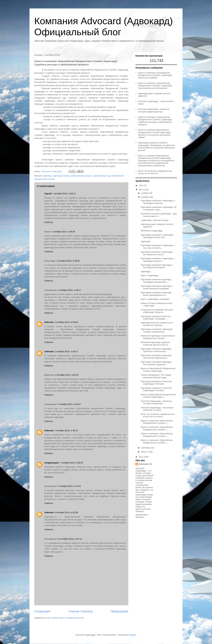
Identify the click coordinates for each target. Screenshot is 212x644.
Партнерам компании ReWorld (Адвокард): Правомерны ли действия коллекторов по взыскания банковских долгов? (156, 146)
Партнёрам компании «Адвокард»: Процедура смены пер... (157, 236)
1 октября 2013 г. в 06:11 (64, 194)
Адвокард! (146, 241)
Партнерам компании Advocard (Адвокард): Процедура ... (155, 318)
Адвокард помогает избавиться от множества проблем (157, 324)
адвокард (47, 176)
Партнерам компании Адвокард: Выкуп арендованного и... (156, 294)
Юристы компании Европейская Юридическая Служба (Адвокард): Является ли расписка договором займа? (155, 134)
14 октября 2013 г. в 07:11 (70, 539)
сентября (146, 448)
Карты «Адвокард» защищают (155, 299)
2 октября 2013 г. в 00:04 (66, 322)
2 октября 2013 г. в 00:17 (66, 351)
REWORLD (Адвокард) (152, 231)
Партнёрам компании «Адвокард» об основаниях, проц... (158, 208)
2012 (141, 457)
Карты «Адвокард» (150, 275)
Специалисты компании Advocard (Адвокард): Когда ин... (157, 311)
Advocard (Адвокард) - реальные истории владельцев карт (154, 110)
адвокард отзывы (61, 176)
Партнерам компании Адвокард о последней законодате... (157, 266)
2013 (141, 190)
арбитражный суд (102, 176)
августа (145, 452)
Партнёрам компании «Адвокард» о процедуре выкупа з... (158, 260)
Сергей (48, 194)
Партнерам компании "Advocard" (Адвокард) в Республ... (156, 383)
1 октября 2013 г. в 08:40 (68, 261)
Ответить (49, 222)
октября (145, 197)
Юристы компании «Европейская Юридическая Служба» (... (157, 422)
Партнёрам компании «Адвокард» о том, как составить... (158, 247)
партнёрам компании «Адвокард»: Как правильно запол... (157, 253)
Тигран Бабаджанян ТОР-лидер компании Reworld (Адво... (156, 376)
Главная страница (81, 611)
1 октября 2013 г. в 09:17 (69, 290)
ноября (145, 193)
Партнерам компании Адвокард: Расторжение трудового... (156, 363)
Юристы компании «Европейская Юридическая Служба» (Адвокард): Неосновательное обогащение (155, 86)
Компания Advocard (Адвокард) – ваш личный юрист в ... (159, 215)
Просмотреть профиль (142, 516)
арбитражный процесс (82, 176)
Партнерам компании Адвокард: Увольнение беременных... (156, 357)
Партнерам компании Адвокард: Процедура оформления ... (156, 281)
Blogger (132, 635)
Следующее (42, 611)
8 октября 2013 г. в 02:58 (66, 512)
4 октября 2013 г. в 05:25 (67, 375)
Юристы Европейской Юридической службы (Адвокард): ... (158, 370)
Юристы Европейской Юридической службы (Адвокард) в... (158, 396)
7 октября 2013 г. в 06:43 (71, 463)
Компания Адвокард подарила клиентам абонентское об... (155, 344)
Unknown (49, 322)
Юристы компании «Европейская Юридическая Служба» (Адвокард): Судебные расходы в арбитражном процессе (155, 121)
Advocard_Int (145, 464)
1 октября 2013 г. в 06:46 (63, 232)
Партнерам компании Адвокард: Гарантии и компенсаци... (156, 350)
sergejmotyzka (51, 463)
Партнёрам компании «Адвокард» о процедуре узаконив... (158, 202)
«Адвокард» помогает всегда (154, 220)
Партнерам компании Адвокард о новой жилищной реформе (157, 287)
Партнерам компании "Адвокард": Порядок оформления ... (157, 330)
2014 (141, 185)
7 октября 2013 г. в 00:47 (69, 404)
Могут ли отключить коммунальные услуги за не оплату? (155, 172)
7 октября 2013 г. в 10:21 (69, 486)
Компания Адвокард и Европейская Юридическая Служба (158, 337)
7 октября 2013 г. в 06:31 (66, 431)
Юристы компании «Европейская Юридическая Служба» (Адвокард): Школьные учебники (155, 75)
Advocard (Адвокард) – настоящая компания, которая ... (157, 409)
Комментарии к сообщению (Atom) (67, 618)
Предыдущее (119, 611)
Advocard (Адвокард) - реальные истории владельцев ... (156, 402)
